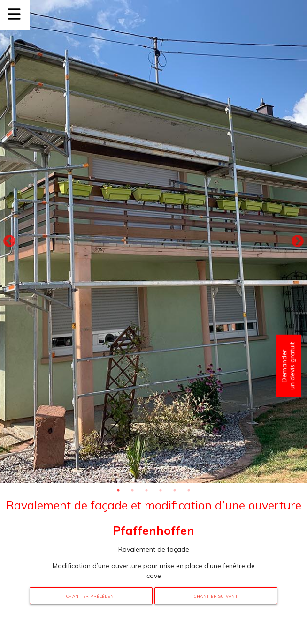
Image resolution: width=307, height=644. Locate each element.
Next (298, 241)
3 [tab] (146, 490)
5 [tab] (175, 490)
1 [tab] (118, 490)
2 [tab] (132, 490)
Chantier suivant (216, 596)
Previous (9, 241)
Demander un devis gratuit (288, 366)
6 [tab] (189, 490)
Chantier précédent (91, 596)
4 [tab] (161, 490)
